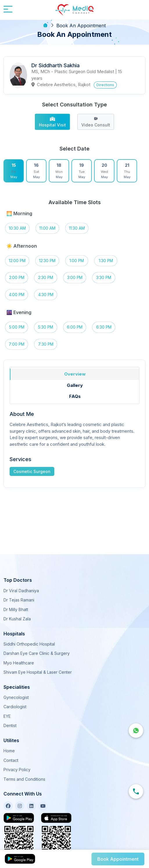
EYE (7, 716)
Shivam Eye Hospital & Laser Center (38, 672)
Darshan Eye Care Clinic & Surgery (37, 653)
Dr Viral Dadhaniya (21, 591)
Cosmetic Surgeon (32, 471)
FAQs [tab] (75, 396)
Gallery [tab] (75, 385)
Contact (11, 760)
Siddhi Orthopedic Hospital (29, 644)
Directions (105, 85)
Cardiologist (15, 707)
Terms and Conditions (24, 779)
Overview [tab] (75, 374)
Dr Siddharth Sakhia (55, 65)
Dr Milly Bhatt (16, 609)
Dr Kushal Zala (17, 619)
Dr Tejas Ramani (19, 600)
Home (9, 751)
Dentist (10, 725)
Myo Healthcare (19, 663)
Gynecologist (16, 697)
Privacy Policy (17, 770)
